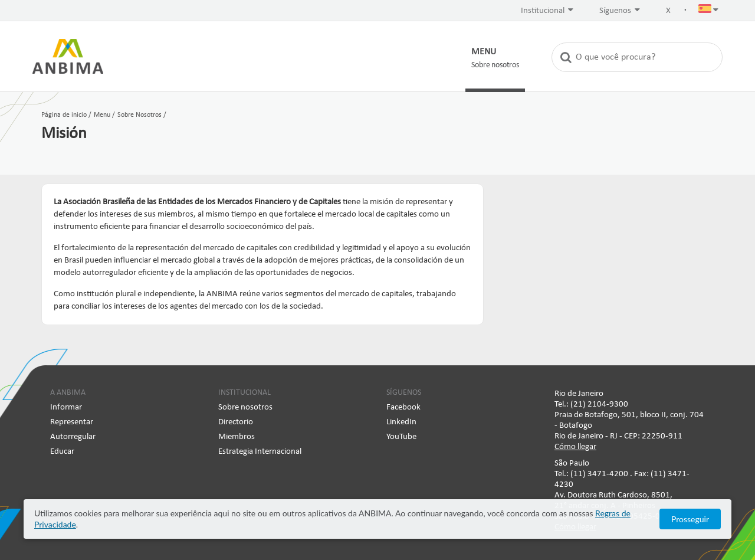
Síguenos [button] (620, 10)
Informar (66, 407)
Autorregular (73, 437)
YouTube (401, 437)
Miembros (237, 437)
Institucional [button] (547, 10)
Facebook (403, 407)
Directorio (236, 422)
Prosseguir (690, 519)
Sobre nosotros (245, 407)
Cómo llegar (575, 447)
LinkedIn (401, 422)
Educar (62, 452)
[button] (708, 11)
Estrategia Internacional (260, 452)
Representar (72, 422)
